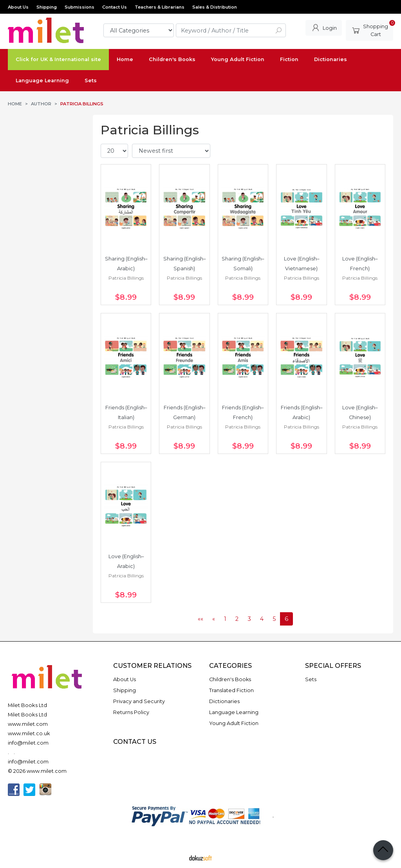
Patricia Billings (126, 278)
